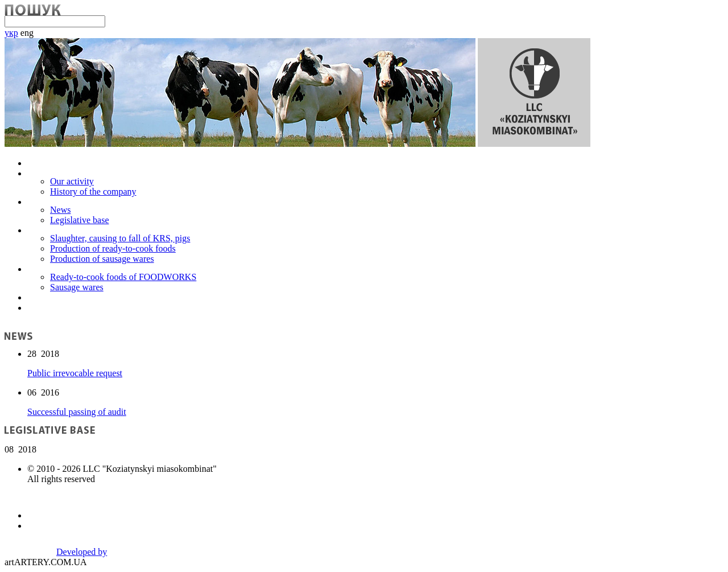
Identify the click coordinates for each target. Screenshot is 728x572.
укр (11, 33)
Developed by (82, 552)
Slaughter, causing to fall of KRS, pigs (120, 238)
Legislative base (80, 220)
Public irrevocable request (75, 373)
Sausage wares (77, 287)
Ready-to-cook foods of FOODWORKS (123, 277)
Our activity (72, 181)
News (60, 210)
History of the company (93, 192)
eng (27, 33)
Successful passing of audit (77, 412)
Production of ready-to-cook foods (113, 248)
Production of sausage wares (102, 259)
